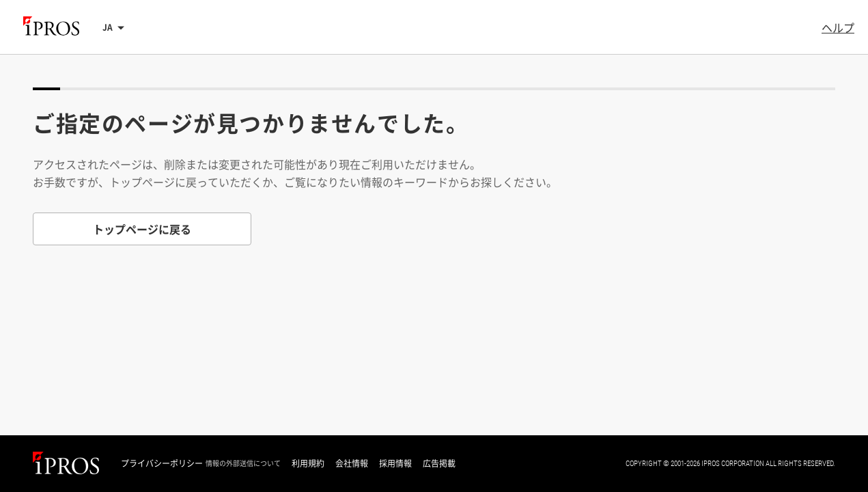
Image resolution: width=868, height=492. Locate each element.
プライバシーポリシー (162, 463)
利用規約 (308, 463)
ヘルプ (838, 27)
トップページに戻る (142, 229)
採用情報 (395, 463)
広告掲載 (439, 463)
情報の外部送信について (243, 463)
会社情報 (352, 463)
